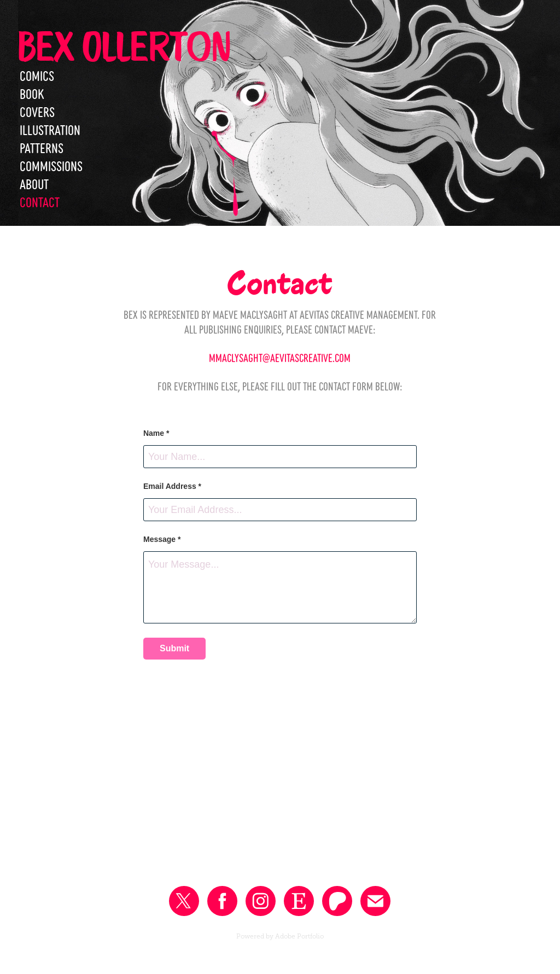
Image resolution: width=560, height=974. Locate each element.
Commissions (51, 165)
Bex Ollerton (124, 46)
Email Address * (172, 486)
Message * (162, 539)
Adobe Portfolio (299, 936)
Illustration (50, 129)
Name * (156, 433)
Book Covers (37, 102)
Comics (37, 75)
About (34, 183)
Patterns (42, 147)
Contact (40, 201)
